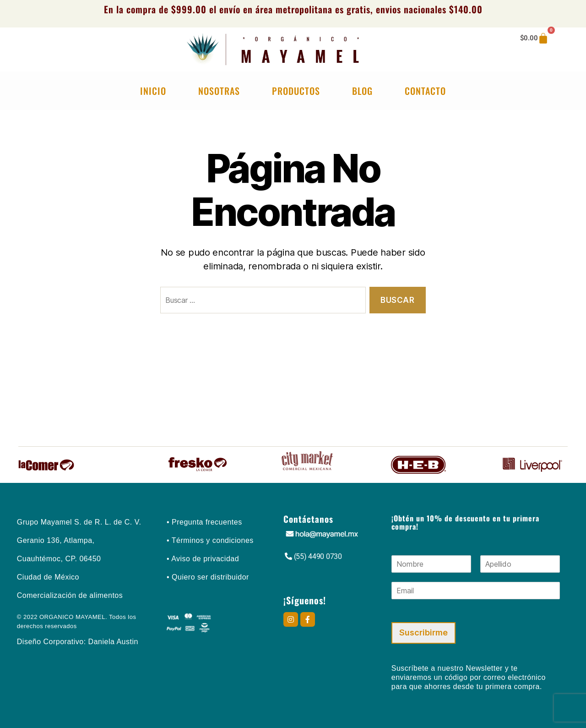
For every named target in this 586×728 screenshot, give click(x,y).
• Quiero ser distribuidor (208, 577)
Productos (296, 91)
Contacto (425, 91)
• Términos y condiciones (210, 540)
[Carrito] (534, 38)
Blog (362, 91)
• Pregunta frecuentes (204, 522)
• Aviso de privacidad (203, 559)
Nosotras (219, 91)
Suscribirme (423, 632)
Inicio (153, 91)
